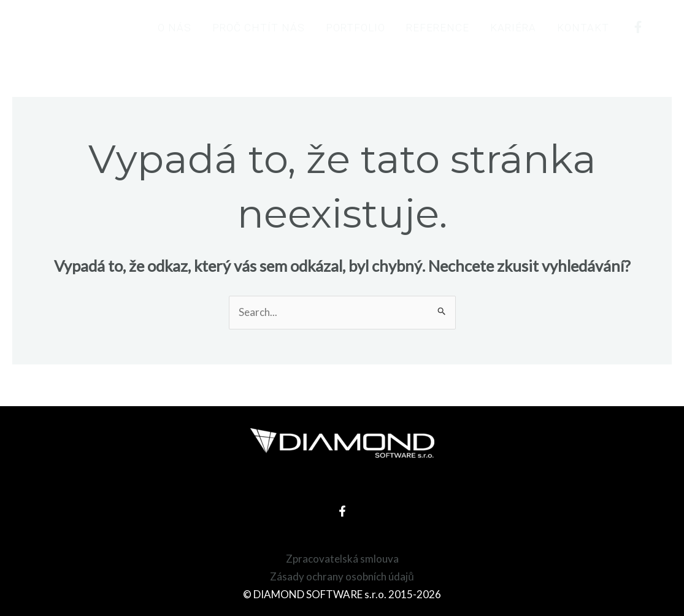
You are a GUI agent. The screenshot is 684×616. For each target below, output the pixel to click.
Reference (438, 28)
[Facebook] (638, 27)
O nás (175, 28)
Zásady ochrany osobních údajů (342, 576)
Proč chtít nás (259, 28)
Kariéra (513, 28)
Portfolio (355, 28)
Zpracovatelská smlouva (342, 559)
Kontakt (583, 28)
